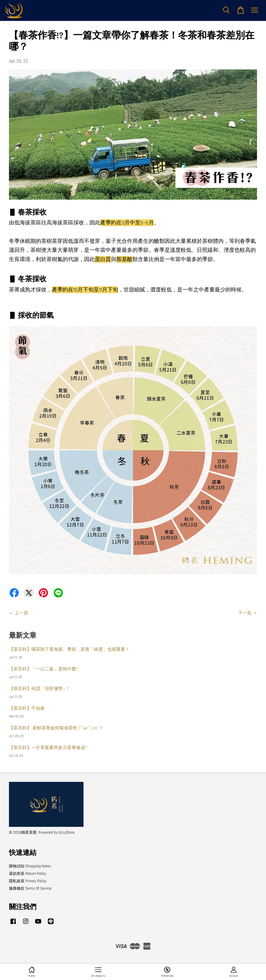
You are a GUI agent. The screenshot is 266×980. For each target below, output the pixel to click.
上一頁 (21, 613)
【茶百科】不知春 (27, 708)
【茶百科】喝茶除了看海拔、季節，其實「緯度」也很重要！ (69, 649)
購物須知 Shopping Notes (30, 866)
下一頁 (245, 613)
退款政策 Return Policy (28, 874)
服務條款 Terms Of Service (30, 889)
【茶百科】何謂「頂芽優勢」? (39, 689)
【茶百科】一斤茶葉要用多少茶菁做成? (48, 748)
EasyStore (66, 833)
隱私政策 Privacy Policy (28, 881)
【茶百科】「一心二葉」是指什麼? (44, 669)
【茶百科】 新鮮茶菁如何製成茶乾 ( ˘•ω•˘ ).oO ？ (56, 728)
